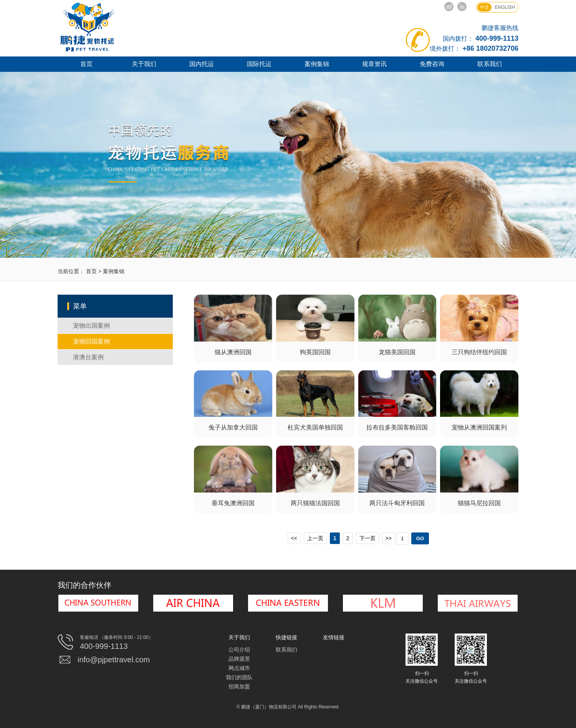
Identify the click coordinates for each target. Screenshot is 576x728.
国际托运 (259, 64)
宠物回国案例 (91, 341)
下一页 (367, 538)
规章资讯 (374, 64)
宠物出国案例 (91, 326)
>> (389, 538)
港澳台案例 (88, 357)
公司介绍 (239, 650)
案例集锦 (317, 64)
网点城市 (239, 668)
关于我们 (144, 64)
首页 (86, 64)
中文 (485, 7)
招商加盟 (239, 687)
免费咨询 (432, 64)
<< (294, 538)
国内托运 (202, 64)
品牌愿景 (239, 659)
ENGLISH (505, 7)
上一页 (315, 538)
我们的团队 (239, 677)
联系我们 (490, 64)
